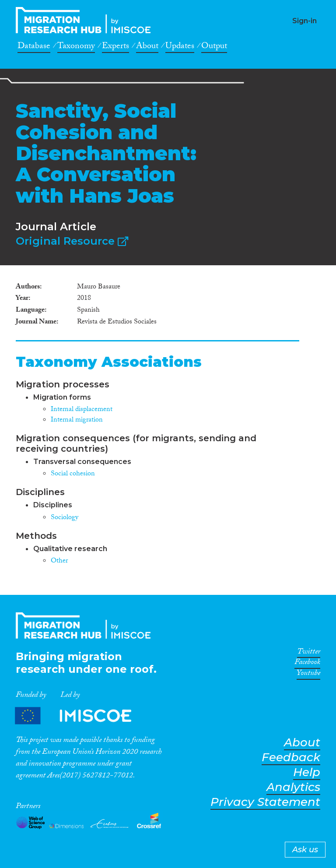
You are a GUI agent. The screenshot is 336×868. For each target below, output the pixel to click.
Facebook (307, 664)
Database (34, 47)
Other (59, 561)
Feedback (291, 757)
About (147, 47)
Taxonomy (76, 47)
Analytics (293, 787)
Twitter (309, 653)
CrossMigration (86, 20)
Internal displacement (82, 410)
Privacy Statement (265, 802)
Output (214, 47)
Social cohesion (73, 474)
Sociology (65, 518)
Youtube (308, 675)
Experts (115, 47)
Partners (80, 716)
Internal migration (77, 420)
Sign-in (304, 21)
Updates (180, 47)
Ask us (305, 850)
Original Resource (72, 241)
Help (307, 772)
